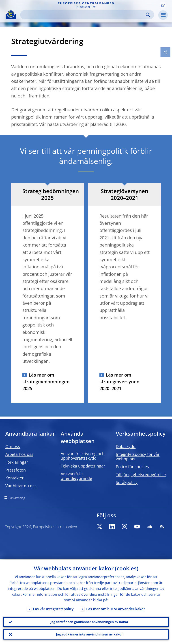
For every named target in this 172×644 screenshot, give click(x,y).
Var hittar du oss (21, 486)
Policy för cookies (132, 467)
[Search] (84, 15)
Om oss (13, 446)
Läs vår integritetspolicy (53, 608)
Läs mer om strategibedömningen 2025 (46, 382)
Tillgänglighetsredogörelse (141, 474)
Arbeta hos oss (19, 454)
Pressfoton (16, 470)
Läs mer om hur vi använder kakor (116, 608)
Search (148, 15)
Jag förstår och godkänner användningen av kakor (89, 621)
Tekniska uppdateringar (83, 466)
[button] (163, 5)
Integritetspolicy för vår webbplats (138, 457)
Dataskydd (126, 446)
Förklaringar (17, 462)
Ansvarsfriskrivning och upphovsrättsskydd (83, 456)
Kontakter (14, 478)
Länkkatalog (17, 498)
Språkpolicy (127, 482)
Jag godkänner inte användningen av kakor (89, 634)
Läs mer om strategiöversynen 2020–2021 (119, 382)
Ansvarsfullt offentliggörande (76, 476)
